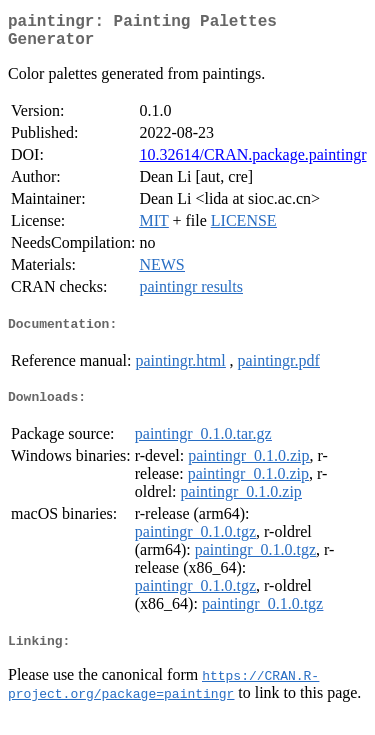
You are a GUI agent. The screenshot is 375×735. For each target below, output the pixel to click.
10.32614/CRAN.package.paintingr (252, 162)
